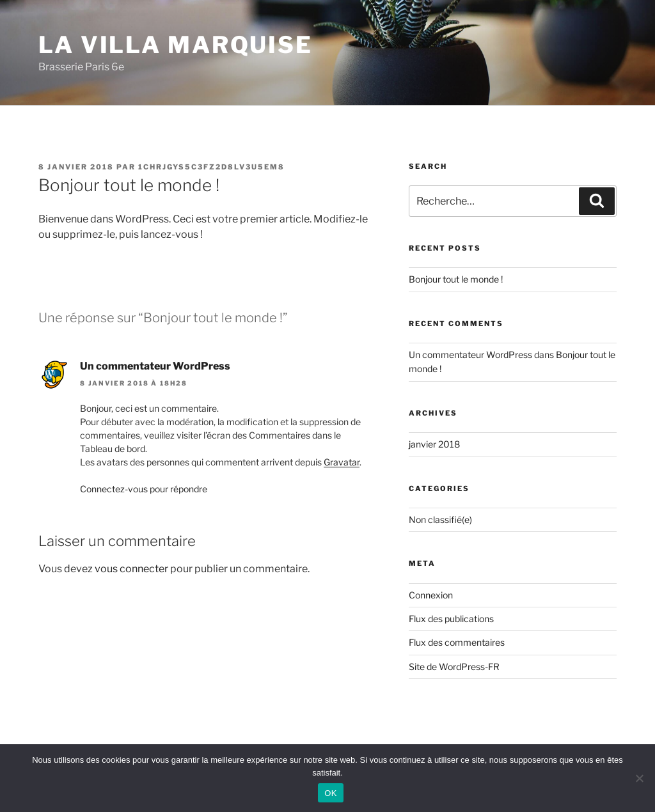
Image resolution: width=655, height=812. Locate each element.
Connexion (431, 595)
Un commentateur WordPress (155, 366)
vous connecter (131, 569)
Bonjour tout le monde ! (456, 279)
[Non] (639, 778)
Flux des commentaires (457, 642)
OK (330, 793)
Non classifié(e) (440, 519)
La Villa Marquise (176, 45)
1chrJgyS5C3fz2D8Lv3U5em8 (211, 167)
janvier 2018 (434, 444)
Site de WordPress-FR (454, 667)
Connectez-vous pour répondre (144, 489)
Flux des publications (451, 619)
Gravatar (342, 462)
